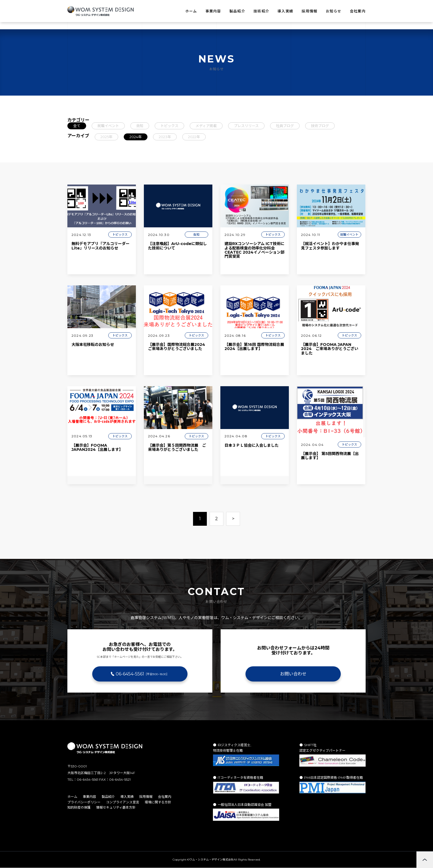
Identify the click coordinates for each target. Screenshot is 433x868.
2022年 (194, 137)
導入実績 (285, 11)
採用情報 (309, 11)
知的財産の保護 (79, 807)
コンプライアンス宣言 (123, 802)
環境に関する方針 (158, 802)
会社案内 (358, 11)
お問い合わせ (293, 674)
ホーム (191, 11)
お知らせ (334, 11)
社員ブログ (285, 126)
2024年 (136, 137)
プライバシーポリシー (84, 802)
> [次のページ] (233, 519)
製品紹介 (237, 11)
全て (77, 126)
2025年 (106, 137)
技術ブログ (320, 126)
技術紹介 (261, 11)
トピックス (169, 126)
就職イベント (108, 126)
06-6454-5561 (142, 674)
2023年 (165, 137)
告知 (140, 126)
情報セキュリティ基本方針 (116, 807)
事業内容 (213, 11)
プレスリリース (246, 126)
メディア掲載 (206, 126)
